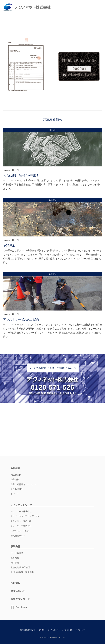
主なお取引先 (17, 489)
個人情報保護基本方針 (28, 630)
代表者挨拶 (16, 475)
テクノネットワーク (21, 505)
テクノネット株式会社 (21, 511)
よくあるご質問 (67, 630)
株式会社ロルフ (18, 536)
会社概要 (15, 468)
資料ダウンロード (20, 599)
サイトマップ (80, 630)
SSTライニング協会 (20, 531)
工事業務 (15, 558)
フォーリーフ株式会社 (21, 526)
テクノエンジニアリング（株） (25, 516)
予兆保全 (9, 245)
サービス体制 (17, 553)
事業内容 (15, 546)
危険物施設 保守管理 (20, 567)
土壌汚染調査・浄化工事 (22, 572)
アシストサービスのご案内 (21, 319)
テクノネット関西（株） (22, 521)
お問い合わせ (18, 591)
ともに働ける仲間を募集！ (21, 175)
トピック (15, 494)
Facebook (21, 607)
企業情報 (15, 479)
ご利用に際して (53, 630)
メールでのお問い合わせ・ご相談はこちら (51, 368)
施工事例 (15, 562)
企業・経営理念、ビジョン (23, 484)
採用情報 (15, 583)
